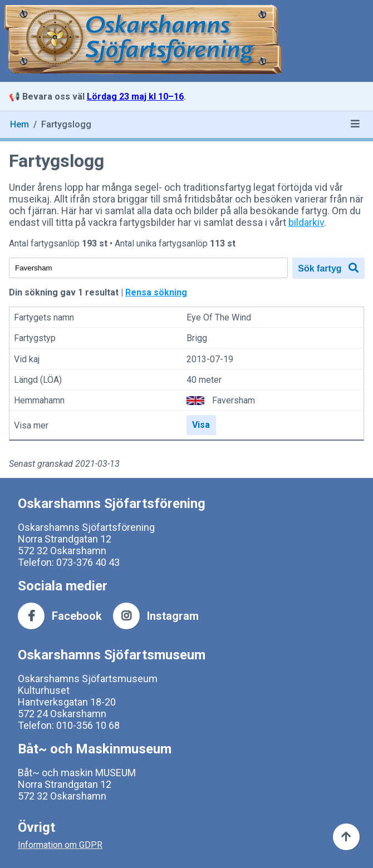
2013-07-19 (210, 359)
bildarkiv (306, 222)
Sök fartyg (328, 268)
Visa (201, 425)
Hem (19, 124)
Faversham (234, 400)
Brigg (197, 339)
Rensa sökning (156, 292)
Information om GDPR (60, 845)
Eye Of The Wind (219, 317)
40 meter (204, 380)
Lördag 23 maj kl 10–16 (135, 97)
